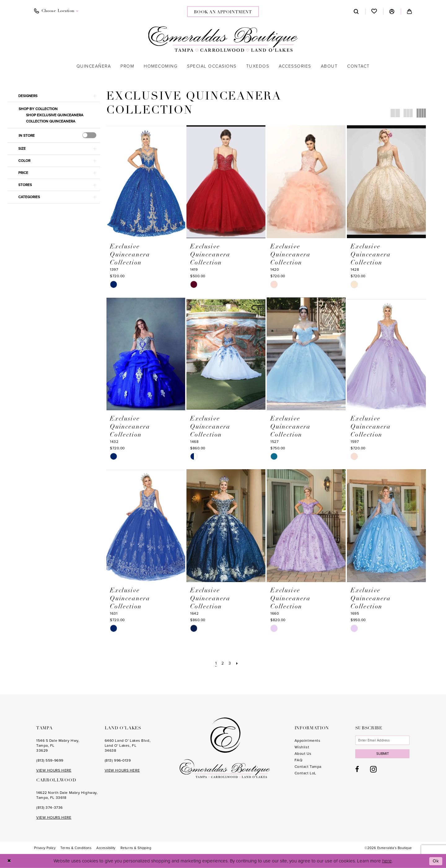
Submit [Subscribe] (383, 754)
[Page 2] (223, 663)
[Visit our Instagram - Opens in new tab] (373, 770)
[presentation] (89, 135)
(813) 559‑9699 (50, 760)
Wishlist (302, 747)
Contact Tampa (308, 767)
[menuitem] (56, 11)
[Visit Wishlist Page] (374, 11)
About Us (303, 754)
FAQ (299, 760)
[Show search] (356, 11)
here (387, 861)
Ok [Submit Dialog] (436, 861)
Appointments (308, 741)
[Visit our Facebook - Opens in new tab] (357, 770)
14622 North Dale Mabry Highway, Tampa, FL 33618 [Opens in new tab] (67, 795)
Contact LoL (305, 773)
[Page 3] (230, 663)
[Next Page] (238, 663)
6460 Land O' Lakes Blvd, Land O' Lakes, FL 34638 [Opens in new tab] (128, 746)
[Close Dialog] (9, 861)
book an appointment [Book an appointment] (223, 12)
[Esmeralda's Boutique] (223, 39)
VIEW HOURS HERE (54, 770)
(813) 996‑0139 (118, 760)
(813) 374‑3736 (50, 808)
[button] (392, 11)
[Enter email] (383, 740)
